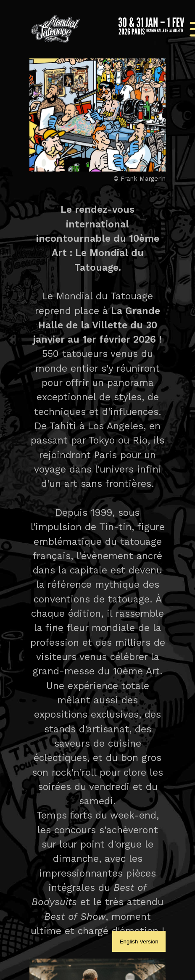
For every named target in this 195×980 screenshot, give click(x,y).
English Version (139, 942)
